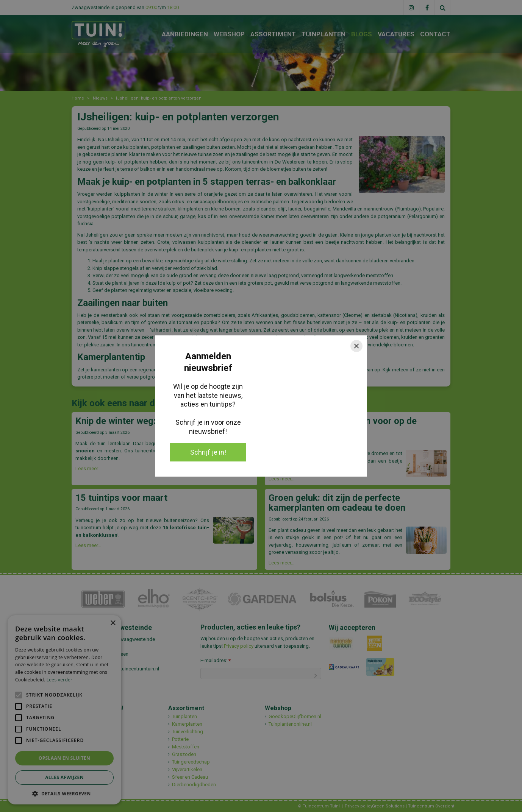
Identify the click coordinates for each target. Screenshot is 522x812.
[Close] (356, 346)
